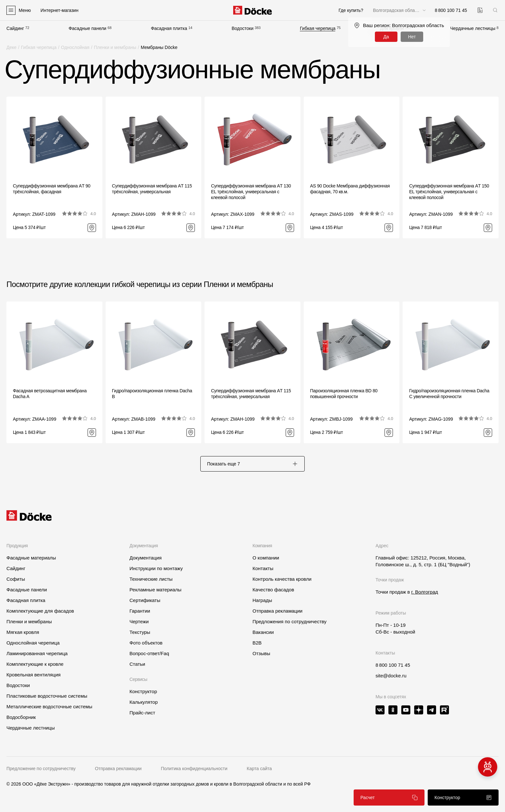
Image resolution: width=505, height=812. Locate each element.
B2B (257, 643)
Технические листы (151, 579)
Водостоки (243, 28)
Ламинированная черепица (37, 653)
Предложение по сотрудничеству (41, 769)
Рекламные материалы (155, 590)
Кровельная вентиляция (33, 675)
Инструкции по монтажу (156, 568)
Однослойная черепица (33, 643)
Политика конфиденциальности (194, 769)
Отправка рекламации (277, 611)
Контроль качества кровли (282, 579)
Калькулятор (144, 702)
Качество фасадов (273, 590)
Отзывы (261, 653)
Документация (146, 558)
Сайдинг (15, 28)
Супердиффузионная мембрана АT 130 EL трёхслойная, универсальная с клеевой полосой (251, 192)
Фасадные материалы (31, 558)
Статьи (137, 664)
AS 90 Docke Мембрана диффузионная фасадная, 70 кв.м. (350, 189)
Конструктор (143, 691)
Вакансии (263, 632)
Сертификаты (145, 600)
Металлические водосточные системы (49, 707)
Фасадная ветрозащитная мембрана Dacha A (50, 394)
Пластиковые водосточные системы (47, 696)
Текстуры (140, 632)
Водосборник (21, 717)
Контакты (263, 568)
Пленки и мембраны (115, 47)
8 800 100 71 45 (393, 665)
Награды (262, 600)
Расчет (389, 798)
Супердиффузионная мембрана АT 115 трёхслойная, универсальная (152, 189)
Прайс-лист (142, 713)
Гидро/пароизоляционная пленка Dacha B (152, 394)
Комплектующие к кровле (35, 664)
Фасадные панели (87, 28)
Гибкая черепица (318, 28)
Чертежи (139, 621)
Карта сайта (259, 769)
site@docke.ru (391, 676)
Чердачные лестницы (473, 28)
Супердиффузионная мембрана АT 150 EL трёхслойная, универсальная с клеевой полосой (449, 192)
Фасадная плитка (169, 28)
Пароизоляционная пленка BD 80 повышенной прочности (344, 394)
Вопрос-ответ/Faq (149, 653)
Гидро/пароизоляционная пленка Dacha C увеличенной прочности (449, 394)
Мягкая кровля (23, 632)
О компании (266, 558)
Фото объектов (146, 643)
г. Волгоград (425, 592)
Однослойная (75, 47)
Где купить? (351, 10)
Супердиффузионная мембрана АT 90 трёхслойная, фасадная (52, 189)
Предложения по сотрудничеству (290, 621)
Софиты (16, 579)
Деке (11, 47)
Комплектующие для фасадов (40, 611)
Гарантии (140, 611)
